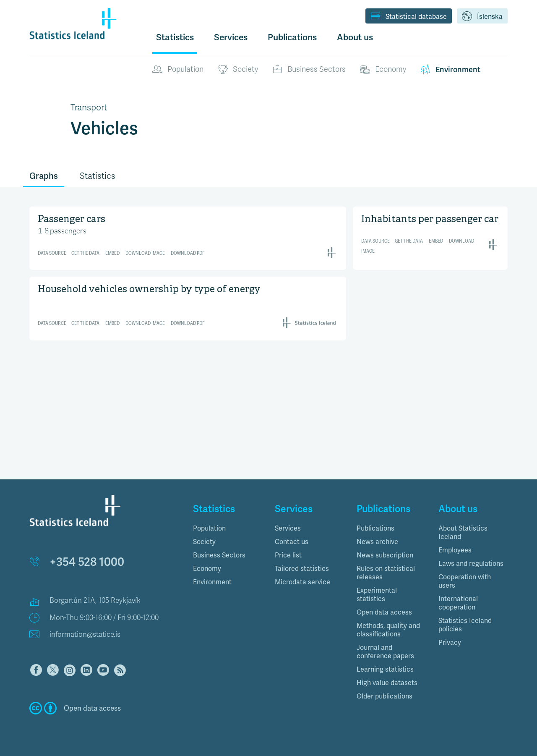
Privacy (450, 642)
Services (288, 528)
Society (238, 70)
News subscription (385, 555)
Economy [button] (207, 569)
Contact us (292, 542)
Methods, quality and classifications (388, 630)
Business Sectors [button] (219, 555)
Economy (383, 70)
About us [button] (355, 37)
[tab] (228, 528)
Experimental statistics (377, 595)
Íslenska (482, 17)
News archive (377, 542)
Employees (455, 550)
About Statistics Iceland (463, 532)
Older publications (385, 696)
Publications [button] (292, 37)
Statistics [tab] (98, 176)
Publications (375, 528)
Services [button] (231, 37)
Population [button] (209, 528)
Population (178, 70)
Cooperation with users (465, 581)
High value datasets (387, 683)
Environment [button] (212, 582)
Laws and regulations (471, 564)
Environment (450, 70)
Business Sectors (309, 70)
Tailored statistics (302, 569)
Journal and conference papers (385, 652)
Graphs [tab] (44, 176)
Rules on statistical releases (386, 573)
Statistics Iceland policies (465, 625)
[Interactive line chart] (188, 237)
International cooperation (458, 603)
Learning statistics (385, 669)
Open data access (384, 612)
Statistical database (409, 17)
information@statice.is (85, 634)
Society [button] (204, 542)
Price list (288, 555)
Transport (89, 107)
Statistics (175, 37)
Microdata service (302, 582)
